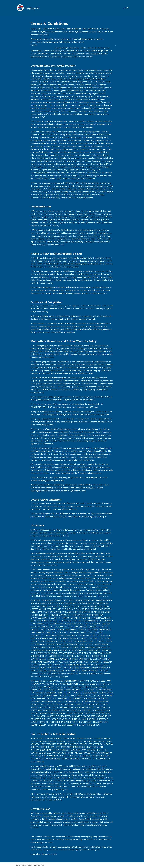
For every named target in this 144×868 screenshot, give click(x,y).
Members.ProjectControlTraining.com (107, 45)
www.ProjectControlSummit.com (44, 48)
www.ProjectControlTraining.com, (79, 45)
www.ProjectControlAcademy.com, (52, 45)
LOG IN (126, 8)
